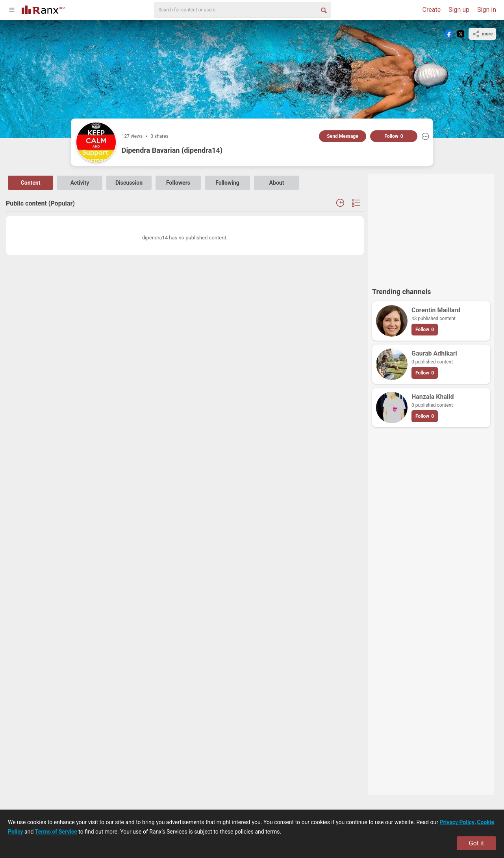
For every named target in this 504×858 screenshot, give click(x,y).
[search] (243, 10)
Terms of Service (56, 832)
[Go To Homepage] (43, 9)
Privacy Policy (457, 822)
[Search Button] (323, 10)
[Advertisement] (431, 227)
